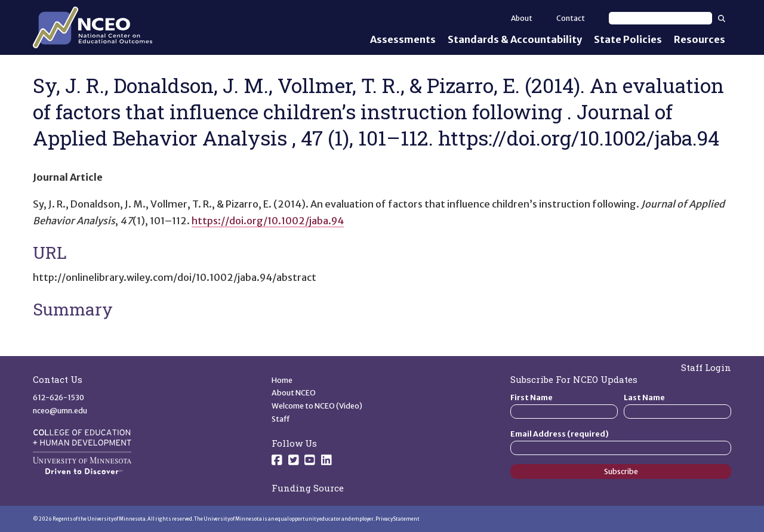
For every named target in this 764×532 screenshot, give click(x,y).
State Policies (628, 39)
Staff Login (706, 367)
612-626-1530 (58, 398)
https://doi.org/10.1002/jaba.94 (268, 221)
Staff (281, 419)
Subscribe (621, 471)
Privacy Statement (398, 519)
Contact (571, 18)
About (522, 18)
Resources (700, 39)
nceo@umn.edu (60, 411)
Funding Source (308, 488)
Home (282, 380)
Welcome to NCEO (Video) (317, 406)
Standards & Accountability (515, 39)
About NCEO (294, 393)
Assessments (403, 39)
